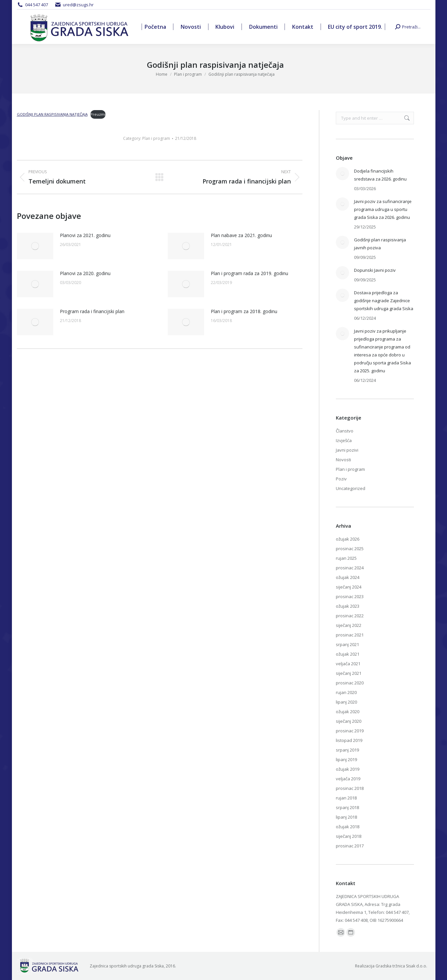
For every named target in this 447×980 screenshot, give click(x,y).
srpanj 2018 (347, 807)
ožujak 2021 (348, 654)
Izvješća (344, 440)
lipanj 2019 (346, 759)
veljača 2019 (348, 779)
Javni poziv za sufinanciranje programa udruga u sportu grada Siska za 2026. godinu (383, 209)
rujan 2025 (346, 558)
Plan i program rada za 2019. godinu (249, 273)
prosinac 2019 (350, 731)
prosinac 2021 (350, 635)
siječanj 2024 (349, 587)
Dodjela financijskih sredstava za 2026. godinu (380, 175)
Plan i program (156, 138)
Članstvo (345, 431)
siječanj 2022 (349, 625)
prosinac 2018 (350, 788)
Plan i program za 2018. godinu (244, 311)
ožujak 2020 (348, 712)
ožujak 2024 (348, 577)
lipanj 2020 (346, 702)
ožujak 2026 (348, 539)
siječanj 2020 (349, 721)
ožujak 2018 (348, 827)
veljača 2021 (348, 664)
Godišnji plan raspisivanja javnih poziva (380, 244)
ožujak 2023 (348, 606)
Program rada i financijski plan (92, 311)
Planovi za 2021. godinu (85, 235)
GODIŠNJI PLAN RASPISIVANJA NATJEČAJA (52, 114)
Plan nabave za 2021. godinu (241, 235)
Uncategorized (351, 488)
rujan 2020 (346, 692)
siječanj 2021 (349, 673)
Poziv (341, 479)
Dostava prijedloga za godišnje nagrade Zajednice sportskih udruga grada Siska (384, 301)
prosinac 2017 (350, 846)
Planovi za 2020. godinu (85, 273)
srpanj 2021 (347, 644)
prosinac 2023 (350, 596)
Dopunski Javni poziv (375, 270)
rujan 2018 (346, 798)
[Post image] (35, 246)
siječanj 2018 (349, 836)
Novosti (343, 460)
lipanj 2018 (346, 817)
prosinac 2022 (350, 616)
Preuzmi (98, 114)
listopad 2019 (349, 740)
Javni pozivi (347, 450)
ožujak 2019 (348, 769)
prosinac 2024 (350, 568)
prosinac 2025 (350, 549)
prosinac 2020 (350, 683)
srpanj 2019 (347, 750)
